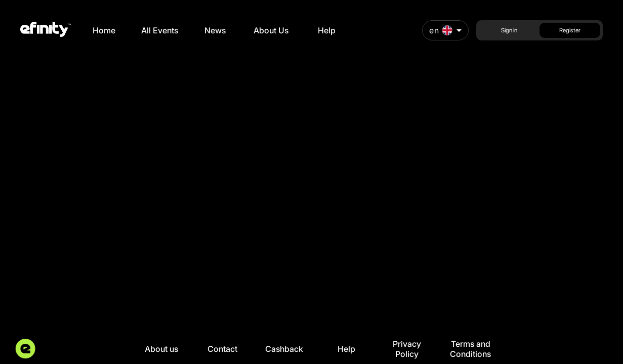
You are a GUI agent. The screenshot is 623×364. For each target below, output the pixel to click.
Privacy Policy (407, 349)
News (215, 30)
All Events (160, 30)
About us (161, 349)
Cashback (284, 349)
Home (104, 30)
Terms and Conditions (470, 349)
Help (327, 30)
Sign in (509, 30)
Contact (222, 349)
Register (570, 30)
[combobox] (445, 30)
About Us (271, 30)
